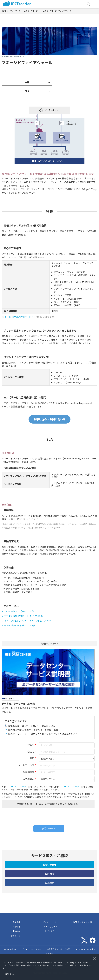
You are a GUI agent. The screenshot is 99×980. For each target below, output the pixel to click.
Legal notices (10, 949)
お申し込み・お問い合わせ (49, 419)
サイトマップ (16, 936)
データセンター (12, 699)
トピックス (49, 931)
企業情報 (16, 922)
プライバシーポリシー (20, 787)
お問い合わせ (49, 865)
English (16, 931)
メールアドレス (26, 765)
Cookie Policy (69, 963)
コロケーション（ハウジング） (20, 611)
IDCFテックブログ (83, 922)
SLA (27, 91)
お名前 (31, 745)
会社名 (31, 751)
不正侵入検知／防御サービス (19, 317)
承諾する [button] (9, 974)
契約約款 (49, 954)
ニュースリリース (49, 927)
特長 (27, 82)
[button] (7, 968)
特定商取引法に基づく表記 (58, 949)
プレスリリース (49, 922)
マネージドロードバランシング (20, 625)
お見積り (49, 883)
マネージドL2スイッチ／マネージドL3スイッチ (28, 621)
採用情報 (16, 927)
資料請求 (49, 874)
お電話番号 (29, 772)
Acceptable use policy (85, 949)
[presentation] (48, 816)
